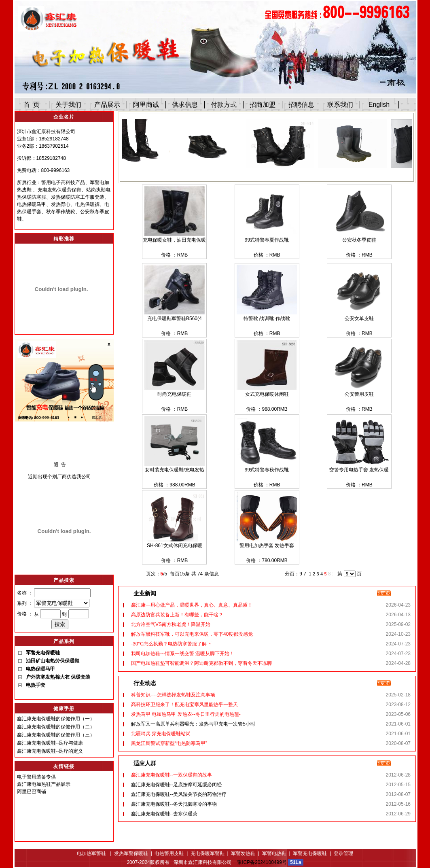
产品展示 (107, 105)
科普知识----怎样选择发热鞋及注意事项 (173, 695)
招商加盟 (263, 105)
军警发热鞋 (243, 853)
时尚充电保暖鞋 (174, 394)
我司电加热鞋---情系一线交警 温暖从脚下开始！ (183, 654)
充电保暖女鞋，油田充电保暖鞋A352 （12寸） (174, 241)
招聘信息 (301, 105)
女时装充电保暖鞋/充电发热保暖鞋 (175, 470)
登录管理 (343, 853)
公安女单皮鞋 (359, 318)
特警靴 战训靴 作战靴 (267, 318)
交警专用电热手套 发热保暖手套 (359, 470)
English (379, 105)
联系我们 (340, 105)
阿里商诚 (146, 105)
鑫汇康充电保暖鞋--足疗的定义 (50, 751)
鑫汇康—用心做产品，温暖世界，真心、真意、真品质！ (192, 605)
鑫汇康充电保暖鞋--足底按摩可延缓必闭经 (176, 785)
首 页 (32, 105)
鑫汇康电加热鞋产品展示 (44, 784)
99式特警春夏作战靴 (267, 240)
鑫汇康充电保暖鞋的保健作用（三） (56, 735)
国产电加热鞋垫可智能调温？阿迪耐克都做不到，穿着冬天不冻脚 (201, 663)
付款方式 (224, 105)
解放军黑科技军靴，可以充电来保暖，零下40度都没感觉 (192, 634)
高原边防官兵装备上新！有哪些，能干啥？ (177, 615)
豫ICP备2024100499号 (262, 862)
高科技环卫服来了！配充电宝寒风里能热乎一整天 (184, 705)
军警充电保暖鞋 (310, 853)
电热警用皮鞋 (169, 853)
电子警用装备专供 (36, 777)
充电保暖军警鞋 (208, 853)
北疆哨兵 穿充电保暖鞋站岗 (161, 734)
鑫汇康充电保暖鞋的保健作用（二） (56, 727)
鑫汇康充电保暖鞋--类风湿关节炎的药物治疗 (179, 794)
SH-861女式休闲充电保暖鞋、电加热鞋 (175, 546)
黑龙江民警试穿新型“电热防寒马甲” (169, 743)
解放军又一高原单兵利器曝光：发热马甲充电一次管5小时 (193, 724)
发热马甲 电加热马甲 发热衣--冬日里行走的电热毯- (186, 714)
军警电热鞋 (274, 853)
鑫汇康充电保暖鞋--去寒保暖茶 (164, 814)
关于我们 (68, 105)
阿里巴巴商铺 (32, 792)
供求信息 (185, 105)
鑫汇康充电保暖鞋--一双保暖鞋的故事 (172, 775)
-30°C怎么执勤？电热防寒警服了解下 (171, 644)
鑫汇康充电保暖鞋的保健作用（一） (56, 719)
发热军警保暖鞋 (131, 853)
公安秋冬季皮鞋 (359, 240)
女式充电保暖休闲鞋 (267, 394)
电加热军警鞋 (92, 853)
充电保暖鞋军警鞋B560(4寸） (175, 319)
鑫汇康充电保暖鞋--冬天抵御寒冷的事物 (174, 804)
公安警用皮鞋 (359, 394)
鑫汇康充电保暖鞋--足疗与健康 (50, 743)
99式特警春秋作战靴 (267, 470)
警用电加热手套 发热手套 (267, 545)
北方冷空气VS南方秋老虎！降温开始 (171, 624)
